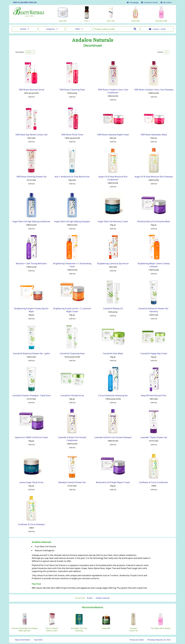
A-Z (167, 52)
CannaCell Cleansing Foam (72, 353)
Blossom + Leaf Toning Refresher (31, 263)
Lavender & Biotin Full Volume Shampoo (113, 437)
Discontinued (92, 45)
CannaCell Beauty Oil (113, 308)
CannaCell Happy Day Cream (154, 353)
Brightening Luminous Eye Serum (113, 263)
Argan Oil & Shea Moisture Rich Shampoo (154, 177)
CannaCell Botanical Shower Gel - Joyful (31, 353)
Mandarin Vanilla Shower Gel (72, 482)
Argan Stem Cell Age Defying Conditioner (31, 221)
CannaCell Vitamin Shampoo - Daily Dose (31, 395)
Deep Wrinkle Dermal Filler (154, 395)
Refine (30, 52)
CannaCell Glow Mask (113, 353)
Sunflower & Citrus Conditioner (154, 482)
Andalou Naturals (93, 40)
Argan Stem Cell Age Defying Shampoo (72, 221)
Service (150, 2)
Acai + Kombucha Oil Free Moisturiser (72, 177)
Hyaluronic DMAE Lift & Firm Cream (31, 437)
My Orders (166, 2)
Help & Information (22, 640)
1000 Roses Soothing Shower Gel (31, 177)
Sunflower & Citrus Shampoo (31, 524)
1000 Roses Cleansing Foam (72, 90)
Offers (79, 29)
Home (133, 2)
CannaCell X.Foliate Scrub (72, 395)
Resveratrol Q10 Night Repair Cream (113, 482)
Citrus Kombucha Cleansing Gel (113, 395)
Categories (52, 29)
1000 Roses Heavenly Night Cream (113, 135)
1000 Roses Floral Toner (72, 135)
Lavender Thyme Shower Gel (154, 437)
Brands (25, 29)
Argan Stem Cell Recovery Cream (113, 221)
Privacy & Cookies (137, 640)
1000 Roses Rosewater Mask (154, 135)
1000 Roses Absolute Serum (31, 90)
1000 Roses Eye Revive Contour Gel (31, 135)
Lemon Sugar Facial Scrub (31, 482)
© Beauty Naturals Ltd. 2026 (159, 640)
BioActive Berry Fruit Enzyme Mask (154, 221)
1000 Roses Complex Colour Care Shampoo (154, 90)
